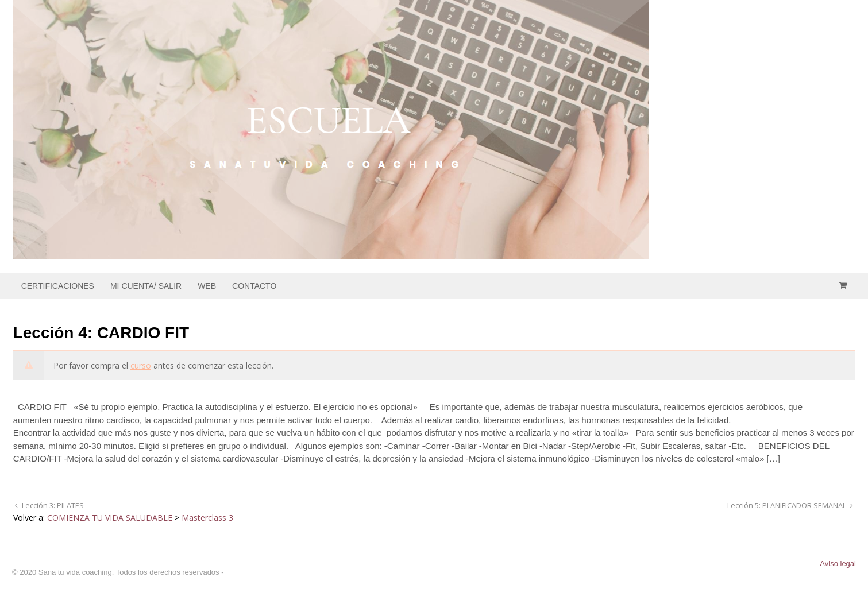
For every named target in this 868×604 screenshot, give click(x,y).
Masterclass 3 (207, 518)
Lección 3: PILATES (52, 506)
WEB (207, 286)
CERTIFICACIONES (58, 286)
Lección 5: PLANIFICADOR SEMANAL (788, 506)
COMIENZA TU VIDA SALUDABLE (110, 518)
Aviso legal (838, 564)
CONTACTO (254, 286)
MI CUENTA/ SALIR (146, 286)
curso (141, 365)
